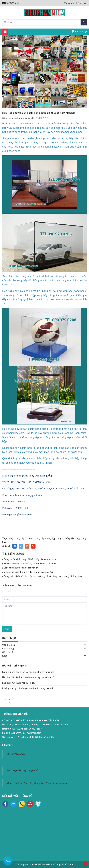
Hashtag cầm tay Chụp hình (23, 770)
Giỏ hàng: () (79, 31)
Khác (5, 656)
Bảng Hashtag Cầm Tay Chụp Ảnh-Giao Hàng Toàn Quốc (39, 783)
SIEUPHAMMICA (16, 754)
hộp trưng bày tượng (41, 538)
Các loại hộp (8, 649)
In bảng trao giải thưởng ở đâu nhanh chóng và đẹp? (29, 572)
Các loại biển (9, 645)
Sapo (71, 864)
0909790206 (12, 3)
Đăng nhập (69, 3)
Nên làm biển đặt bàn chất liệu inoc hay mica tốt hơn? (30, 564)
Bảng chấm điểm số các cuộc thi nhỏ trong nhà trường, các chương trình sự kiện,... (44, 576)
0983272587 (35, 729)
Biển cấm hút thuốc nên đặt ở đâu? (21, 568)
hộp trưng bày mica (20, 538)
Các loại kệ (8, 652)
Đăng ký (82, 3)
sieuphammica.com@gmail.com (25, 733)
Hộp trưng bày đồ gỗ (62, 538)
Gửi (7, 629)
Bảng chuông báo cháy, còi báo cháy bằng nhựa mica (30, 559)
